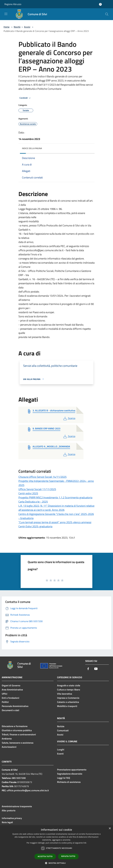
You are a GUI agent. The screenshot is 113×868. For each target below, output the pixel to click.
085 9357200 (19, 778)
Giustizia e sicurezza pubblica (17, 730)
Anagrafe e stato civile (69, 685)
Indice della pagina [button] (32, 148)
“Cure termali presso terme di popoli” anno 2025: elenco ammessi (55, 522)
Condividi (26, 98)
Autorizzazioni (9, 747)
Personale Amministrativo (15, 706)
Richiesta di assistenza (69, 782)
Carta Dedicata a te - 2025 (33, 502)
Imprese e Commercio (68, 698)
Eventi (60, 754)
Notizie (61, 726)
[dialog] (56, 847)
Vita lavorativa (65, 694)
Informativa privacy (12, 818)
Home (6, 27)
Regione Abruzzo (13, 4)
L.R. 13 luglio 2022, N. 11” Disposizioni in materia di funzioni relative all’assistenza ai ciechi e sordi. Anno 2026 (56, 508)
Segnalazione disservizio (70, 774)
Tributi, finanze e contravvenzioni (19, 734)
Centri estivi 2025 (28, 493)
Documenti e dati (10, 710)
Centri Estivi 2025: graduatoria (35, 526)
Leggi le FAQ (64, 778)
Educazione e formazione (15, 726)
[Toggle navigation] (6, 14)
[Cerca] (107, 14)
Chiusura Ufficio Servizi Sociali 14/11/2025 (42, 477)
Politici (5, 702)
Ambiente (7, 739)
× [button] (110, 829)
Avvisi (27, 27)
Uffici (4, 694)
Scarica (69, 418)
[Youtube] (96, 669)
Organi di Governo (11, 685)
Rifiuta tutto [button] (68, 856)
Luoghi (61, 749)
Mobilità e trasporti (67, 706)
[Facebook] (88, 669)
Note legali (7, 822)
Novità (17, 27)
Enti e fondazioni (10, 698)
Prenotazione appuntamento (72, 770)
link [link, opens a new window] (85, 843)
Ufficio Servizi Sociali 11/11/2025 (37, 489)
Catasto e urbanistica (68, 702)
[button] (56, 863)
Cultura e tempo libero (69, 690)
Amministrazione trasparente (17, 806)
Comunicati (63, 730)
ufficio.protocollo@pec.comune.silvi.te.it (28, 790)
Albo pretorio (9, 810)
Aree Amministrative (12, 690)
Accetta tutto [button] (45, 856)
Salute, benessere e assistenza (18, 743)
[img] (89, 148)
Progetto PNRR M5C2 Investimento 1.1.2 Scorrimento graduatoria (55, 497)
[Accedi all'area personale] (100, 4)
